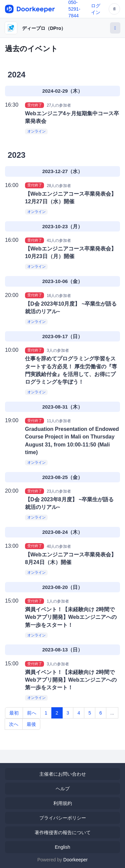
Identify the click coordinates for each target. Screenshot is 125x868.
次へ (14, 724)
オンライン (36, 131)
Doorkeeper (75, 860)
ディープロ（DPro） (44, 28)
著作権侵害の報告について (63, 832)
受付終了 (35, 105)
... (112, 713)
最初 (14, 713)
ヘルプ (63, 789)
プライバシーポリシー (63, 818)
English (63, 847)
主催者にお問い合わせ (63, 774)
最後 (31, 724)
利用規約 (63, 803)
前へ (32, 713)
